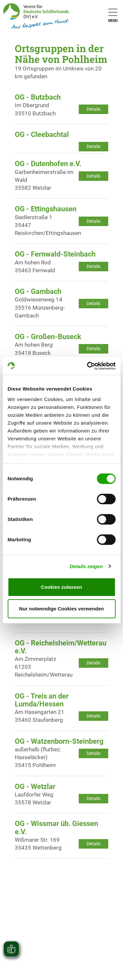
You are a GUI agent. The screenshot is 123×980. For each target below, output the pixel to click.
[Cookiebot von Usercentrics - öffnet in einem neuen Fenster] (88, 366)
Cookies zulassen (62, 587)
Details (93, 109)
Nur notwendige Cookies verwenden (61, 609)
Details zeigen (86, 566)
